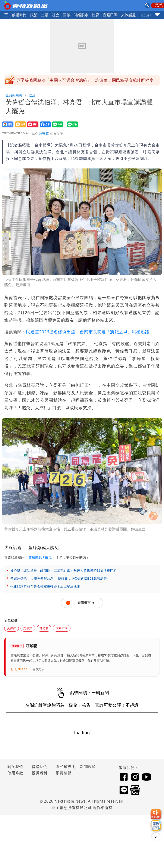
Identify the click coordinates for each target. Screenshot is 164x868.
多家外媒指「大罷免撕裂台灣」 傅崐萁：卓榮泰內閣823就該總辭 (59, 578)
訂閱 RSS (19, 669)
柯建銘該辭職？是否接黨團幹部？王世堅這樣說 (45, 586)
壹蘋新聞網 (14, 95)
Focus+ (146, 15)
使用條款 (15, 773)
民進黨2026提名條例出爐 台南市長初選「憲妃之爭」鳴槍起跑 (88, 332)
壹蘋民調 (110, 15)
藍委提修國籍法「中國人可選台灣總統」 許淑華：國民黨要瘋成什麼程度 (85, 80)
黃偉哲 (12, 628)
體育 (96, 15)
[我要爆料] (156, 814)
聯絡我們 (40, 766)
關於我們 (15, 766)
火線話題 (129, 15)
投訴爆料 (40, 773)
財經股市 (81, 15)
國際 (67, 15)
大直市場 (62, 628)
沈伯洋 (28, 628)
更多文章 (38, 669)
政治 (34, 15)
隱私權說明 (64, 766)
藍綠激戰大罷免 (40, 558)
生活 (45, 15)
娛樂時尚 (19, 15)
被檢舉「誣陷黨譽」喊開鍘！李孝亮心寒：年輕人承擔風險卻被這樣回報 (64, 571)
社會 (56, 15)
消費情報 (64, 773)
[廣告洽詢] (156, 825)
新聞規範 (88, 766)
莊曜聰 (44, 133)
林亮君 (44, 628)
